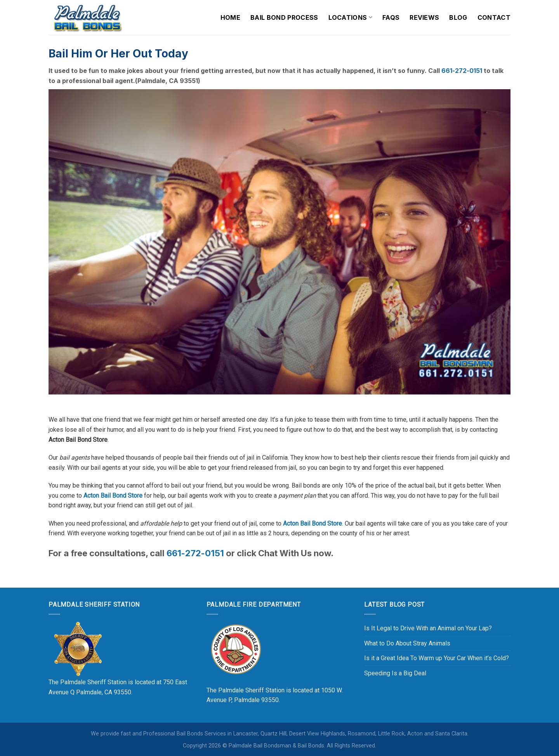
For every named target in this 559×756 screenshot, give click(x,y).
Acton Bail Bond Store (113, 496)
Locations (350, 17)
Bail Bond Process (284, 17)
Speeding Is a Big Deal (395, 673)
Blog (458, 17)
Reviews (424, 17)
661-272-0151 (463, 71)
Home (230, 17)
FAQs (391, 17)
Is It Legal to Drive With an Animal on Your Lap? (428, 628)
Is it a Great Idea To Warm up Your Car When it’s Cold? (437, 658)
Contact (494, 17)
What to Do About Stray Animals (407, 643)
